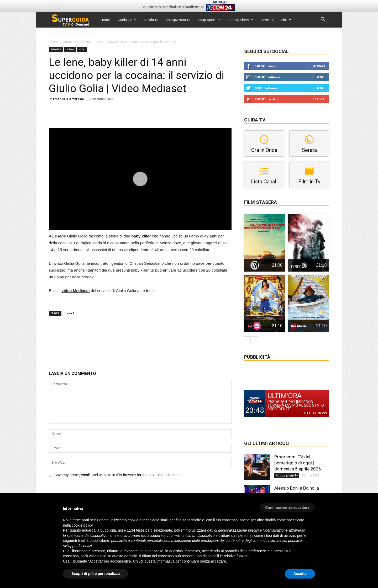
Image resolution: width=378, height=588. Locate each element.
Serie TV (267, 20)
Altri (286, 20)
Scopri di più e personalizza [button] (96, 574)
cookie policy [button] (82, 525)
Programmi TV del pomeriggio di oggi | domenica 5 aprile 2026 (298, 463)
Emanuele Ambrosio (68, 99)
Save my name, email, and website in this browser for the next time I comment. (119, 475)
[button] (323, 20)
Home (105, 20)
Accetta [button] (300, 574)
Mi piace (319, 66)
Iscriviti (319, 99)
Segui (321, 77)
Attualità (69, 42)
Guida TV (127, 20)
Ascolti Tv (151, 20)
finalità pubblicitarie (94, 541)
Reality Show (241, 20)
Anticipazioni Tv (178, 20)
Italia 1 (70, 313)
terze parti (144, 530)
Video (82, 49)
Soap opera (209, 20)
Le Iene (86, 42)
